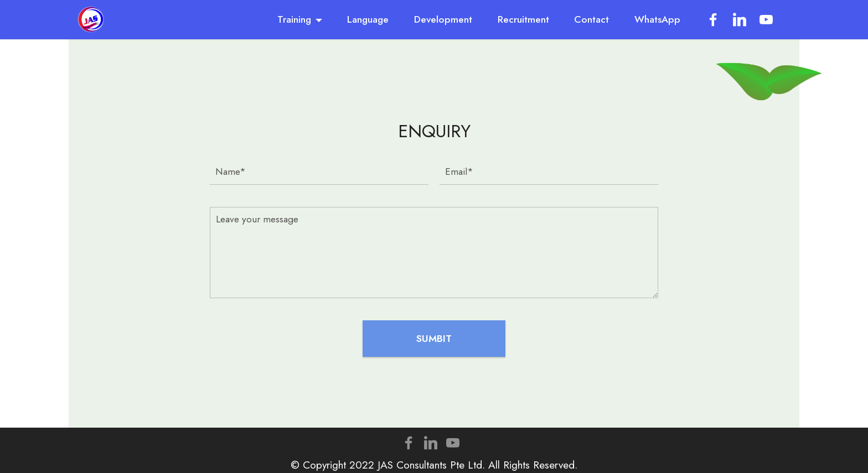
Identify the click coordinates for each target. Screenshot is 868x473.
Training (294, 19)
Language (368, 19)
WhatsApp (657, 19)
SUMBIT (434, 339)
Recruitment (523, 19)
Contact (591, 19)
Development (443, 19)
